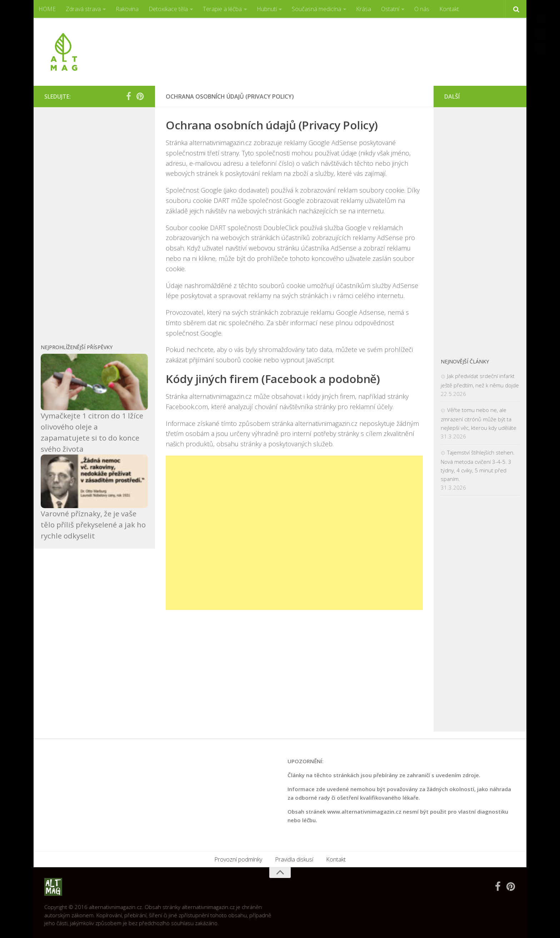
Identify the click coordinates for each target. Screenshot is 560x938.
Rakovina (127, 9)
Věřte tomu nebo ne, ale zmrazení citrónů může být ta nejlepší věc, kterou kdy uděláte (479, 419)
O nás (422, 9)
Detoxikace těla (168, 9)
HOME (47, 9)
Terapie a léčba (222, 9)
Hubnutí (267, 9)
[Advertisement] (386, 45)
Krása (364, 9)
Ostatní (390, 9)
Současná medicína (316, 9)
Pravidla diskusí (294, 859)
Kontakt (449, 9)
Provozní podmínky (238, 859)
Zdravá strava (83, 9)
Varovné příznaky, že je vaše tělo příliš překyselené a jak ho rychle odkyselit (93, 525)
